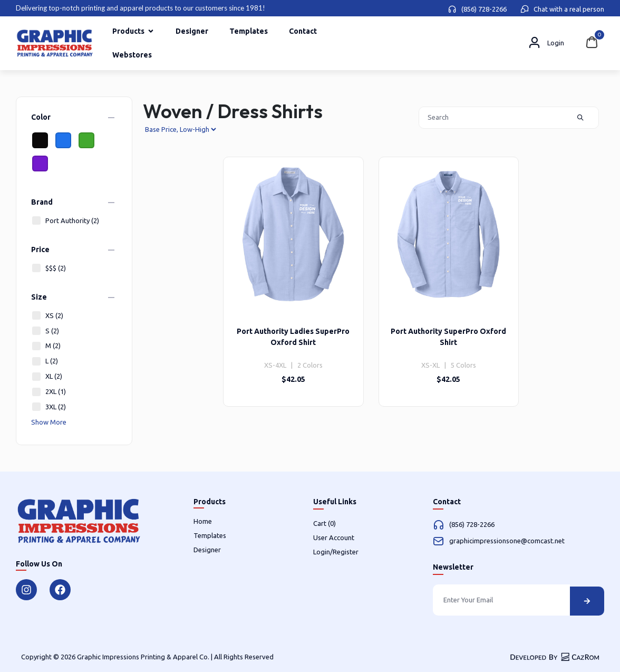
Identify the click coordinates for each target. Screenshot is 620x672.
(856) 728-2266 (484, 9)
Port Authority (65, 221)
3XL (49, 407)
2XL (49, 392)
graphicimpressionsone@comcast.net (507, 541)
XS (47, 316)
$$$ (49, 268)
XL (47, 376)
